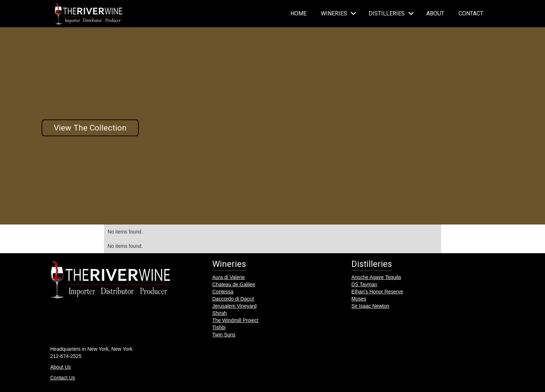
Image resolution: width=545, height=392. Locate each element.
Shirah (219, 313)
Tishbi (219, 327)
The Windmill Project (235, 320)
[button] (338, 14)
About (435, 13)
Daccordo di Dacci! (233, 299)
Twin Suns (224, 335)
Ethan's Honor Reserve (377, 292)
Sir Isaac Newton (370, 306)
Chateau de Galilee (234, 284)
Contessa (223, 292)
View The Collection (90, 128)
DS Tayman (364, 284)
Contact (471, 13)
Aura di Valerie (229, 277)
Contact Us (63, 378)
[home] (89, 14)
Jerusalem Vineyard (234, 306)
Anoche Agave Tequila (376, 277)
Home (298, 13)
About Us (61, 367)
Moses (359, 299)
